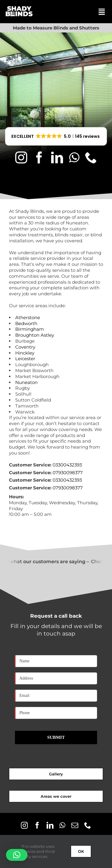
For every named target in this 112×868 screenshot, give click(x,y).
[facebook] (39, 157)
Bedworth (26, 323)
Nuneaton (26, 382)
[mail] (75, 825)
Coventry (25, 347)
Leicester (25, 359)
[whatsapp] (74, 157)
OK (81, 851)
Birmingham (30, 329)
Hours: (16, 497)
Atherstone (28, 317)
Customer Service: (30, 465)
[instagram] (21, 157)
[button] (56, 136)
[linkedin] (57, 157)
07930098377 (68, 473)
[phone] (91, 157)
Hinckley (25, 353)
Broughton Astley (35, 335)
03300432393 (67, 465)
